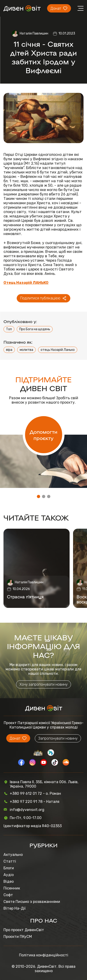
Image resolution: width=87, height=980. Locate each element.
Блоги (9, 868)
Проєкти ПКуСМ (18, 937)
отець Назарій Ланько (58, 350)
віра (9, 350)
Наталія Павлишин (34, 33)
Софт (8, 895)
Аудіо (9, 875)
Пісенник (12, 888)
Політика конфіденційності (44, 955)
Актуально (13, 855)
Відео (9, 881)
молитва (26, 350)
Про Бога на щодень (35, 329)
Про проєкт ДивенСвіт (24, 930)
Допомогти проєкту (43, 435)
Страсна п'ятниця (25, 597)
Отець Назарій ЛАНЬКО (26, 283)
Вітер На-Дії (14, 908)
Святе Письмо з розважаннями (32, 902)
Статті (10, 861)
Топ (9, 329)
